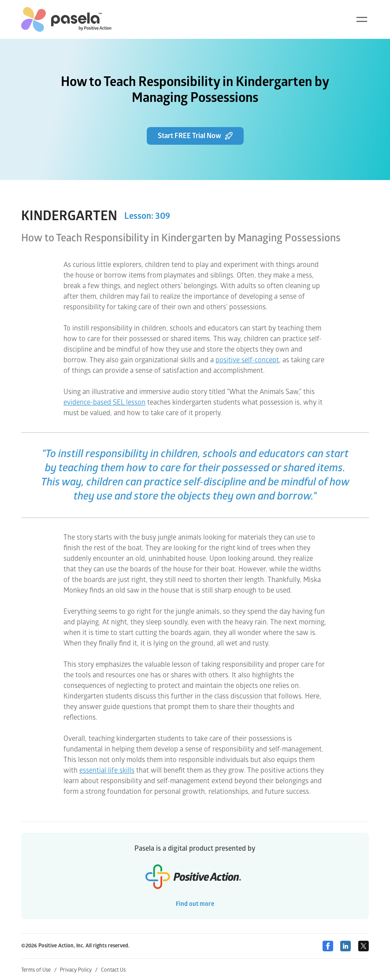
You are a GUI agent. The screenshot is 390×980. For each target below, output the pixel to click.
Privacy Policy (79, 970)
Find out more (195, 904)
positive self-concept (247, 360)
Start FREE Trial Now (195, 136)
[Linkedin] (345, 946)
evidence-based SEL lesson (104, 402)
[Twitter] (363, 946)
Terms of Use (39, 970)
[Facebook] (328, 946)
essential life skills (107, 770)
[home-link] (66, 19)
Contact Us (113, 970)
